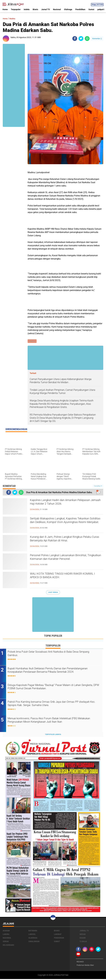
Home (5, 9)
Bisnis (35, 9)
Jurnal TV (46, 9)
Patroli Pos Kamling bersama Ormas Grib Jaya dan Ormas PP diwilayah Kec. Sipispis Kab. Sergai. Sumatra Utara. (53, 705)
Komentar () (97, 39)
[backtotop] (53, 918)
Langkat (58, 935)
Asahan (6, 931)
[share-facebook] (75, 39)
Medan (83, 935)
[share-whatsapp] (87, 39)
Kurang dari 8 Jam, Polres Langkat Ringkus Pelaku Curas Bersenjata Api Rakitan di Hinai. (65, 540)
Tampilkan (98, 486)
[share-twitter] (81, 39)
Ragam (83, 939)
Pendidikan (80, 9)
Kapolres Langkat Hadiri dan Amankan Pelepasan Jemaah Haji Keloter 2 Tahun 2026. (65, 503)
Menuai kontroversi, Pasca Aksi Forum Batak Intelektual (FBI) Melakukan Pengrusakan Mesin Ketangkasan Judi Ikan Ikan (52, 721)
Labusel (32, 935)
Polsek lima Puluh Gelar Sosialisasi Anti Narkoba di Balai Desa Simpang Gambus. (53, 654)
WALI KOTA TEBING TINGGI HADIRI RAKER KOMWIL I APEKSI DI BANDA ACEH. (64, 577)
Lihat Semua (53, 593)
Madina (14, 18)
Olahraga (68, 9)
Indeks (27, 9)
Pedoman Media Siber (86, 966)
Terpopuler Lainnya (53, 735)
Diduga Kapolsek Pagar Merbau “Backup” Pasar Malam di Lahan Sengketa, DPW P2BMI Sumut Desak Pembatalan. (55, 688)
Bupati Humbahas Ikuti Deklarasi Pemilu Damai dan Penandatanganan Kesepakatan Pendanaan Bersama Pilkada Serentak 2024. (53, 673)
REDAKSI (80, 962)
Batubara (33, 931)
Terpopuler (16, 9)
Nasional (57, 9)
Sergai (6, 942)
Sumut (91, 9)
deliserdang (8, 946)
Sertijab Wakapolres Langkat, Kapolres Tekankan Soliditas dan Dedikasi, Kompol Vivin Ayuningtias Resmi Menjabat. (66, 524)
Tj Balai (83, 942)
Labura (6, 935)
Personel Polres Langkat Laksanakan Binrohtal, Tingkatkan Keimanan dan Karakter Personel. (67, 558)
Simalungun (34, 942)
